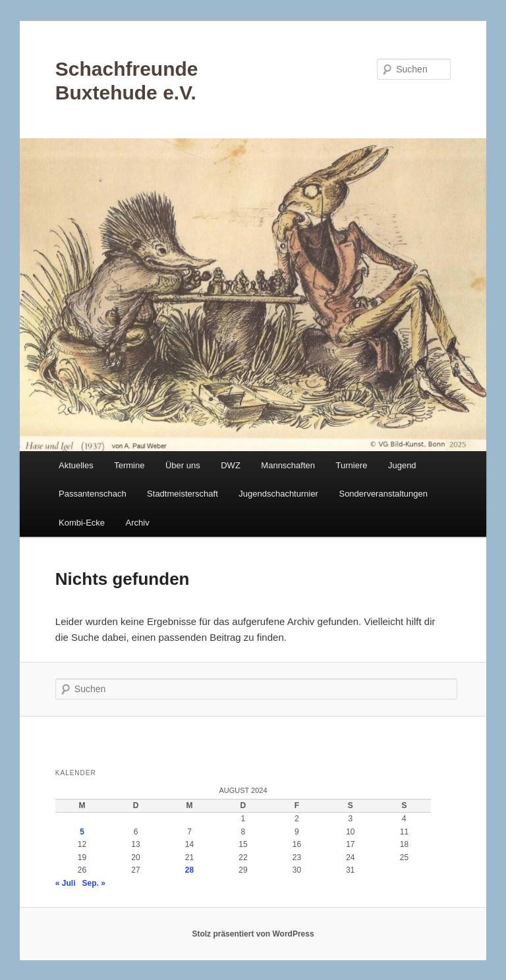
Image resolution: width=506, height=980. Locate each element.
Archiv (138, 523)
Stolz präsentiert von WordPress (253, 934)
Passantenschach (93, 494)
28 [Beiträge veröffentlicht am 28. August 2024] (189, 870)
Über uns (183, 465)
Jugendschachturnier (278, 494)
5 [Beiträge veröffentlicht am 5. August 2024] (82, 832)
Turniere (352, 465)
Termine (129, 465)
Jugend (402, 465)
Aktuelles (76, 465)
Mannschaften (288, 465)
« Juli (66, 883)
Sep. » (94, 883)
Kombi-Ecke (82, 523)
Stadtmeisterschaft (183, 494)
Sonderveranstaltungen (383, 494)
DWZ (231, 465)
